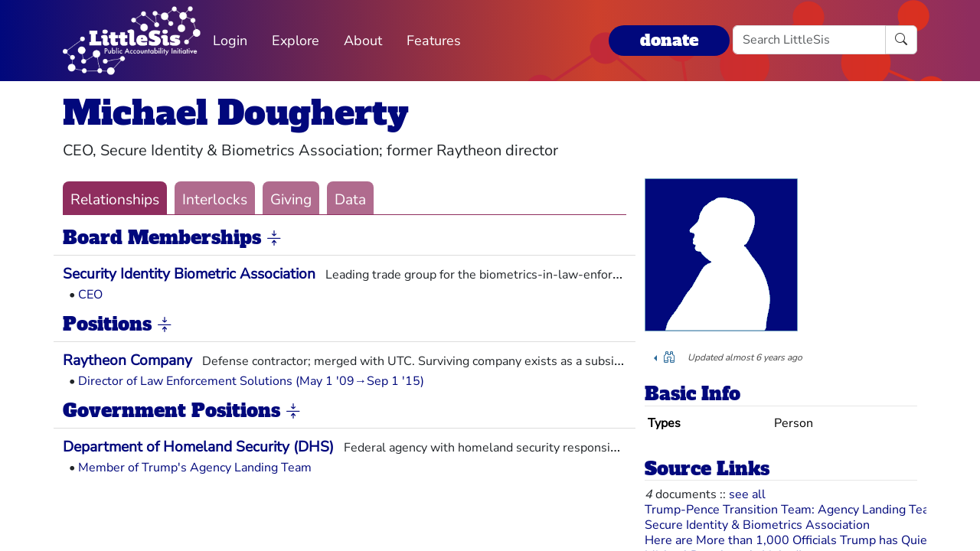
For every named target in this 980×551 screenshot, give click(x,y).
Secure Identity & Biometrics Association (757, 525)
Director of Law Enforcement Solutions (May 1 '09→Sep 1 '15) (251, 381)
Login (230, 41)
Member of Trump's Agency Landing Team (195, 468)
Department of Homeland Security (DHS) (198, 447)
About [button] (363, 41)
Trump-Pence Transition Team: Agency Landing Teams (795, 510)
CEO (90, 295)
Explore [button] (296, 41)
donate (669, 40)
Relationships (115, 200)
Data (350, 200)
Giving (291, 200)
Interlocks (215, 200)
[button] (274, 239)
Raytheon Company (127, 360)
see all (747, 494)
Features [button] (434, 41)
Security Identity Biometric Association (189, 274)
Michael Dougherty (236, 113)
